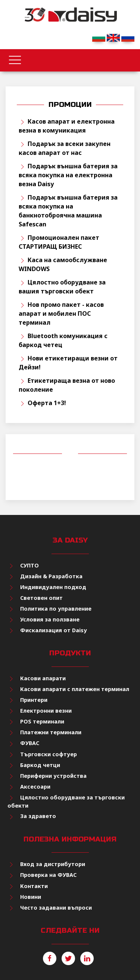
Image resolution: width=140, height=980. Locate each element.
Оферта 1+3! (47, 403)
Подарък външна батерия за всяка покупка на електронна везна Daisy (68, 175)
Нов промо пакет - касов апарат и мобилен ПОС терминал (61, 314)
